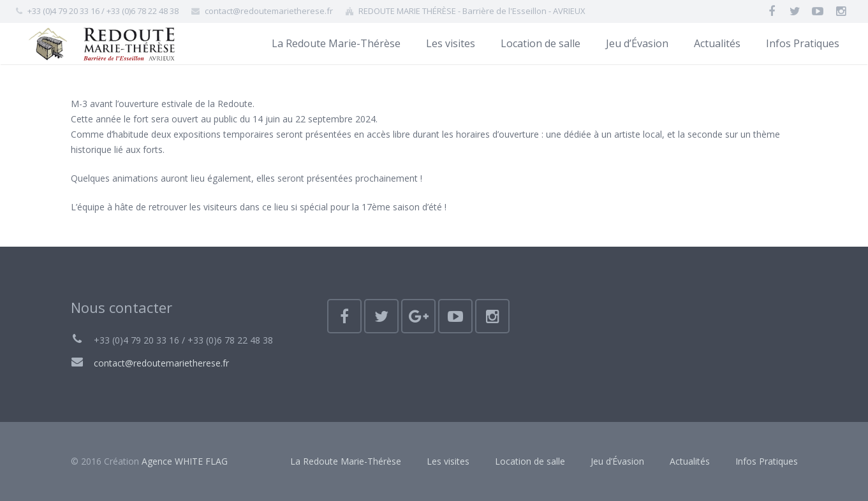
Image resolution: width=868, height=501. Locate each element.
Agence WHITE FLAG (185, 461)
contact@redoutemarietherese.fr (161, 363)
